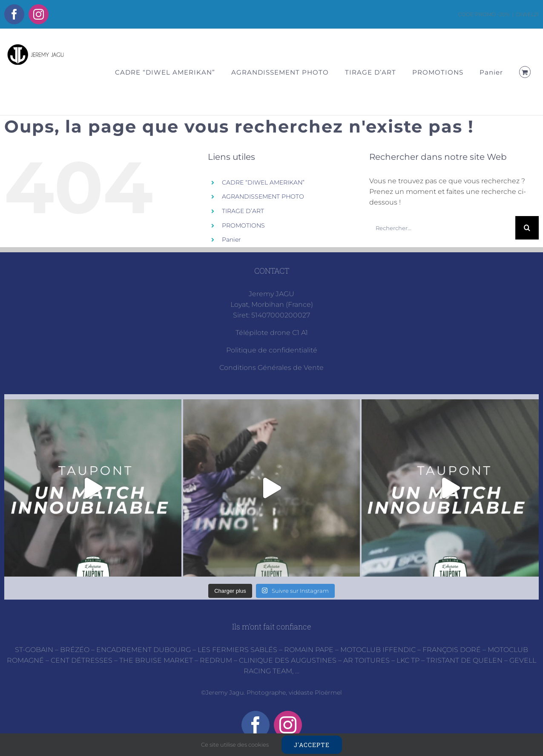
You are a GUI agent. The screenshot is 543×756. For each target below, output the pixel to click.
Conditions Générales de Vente (271, 368)
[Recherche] (527, 228)
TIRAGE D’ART (243, 211)
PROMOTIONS (243, 225)
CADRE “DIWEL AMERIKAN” (263, 182)
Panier (231, 239)
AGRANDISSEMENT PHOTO (263, 196)
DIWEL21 (527, 14)
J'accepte (312, 745)
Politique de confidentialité (272, 350)
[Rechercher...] (442, 228)
